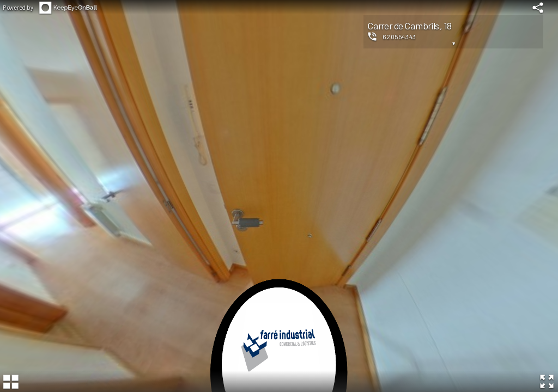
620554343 (399, 36)
